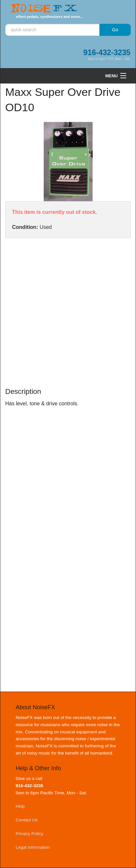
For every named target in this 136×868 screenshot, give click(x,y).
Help (20, 806)
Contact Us (27, 820)
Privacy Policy (30, 834)
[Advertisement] (68, 313)
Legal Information (33, 847)
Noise (44, 9)
